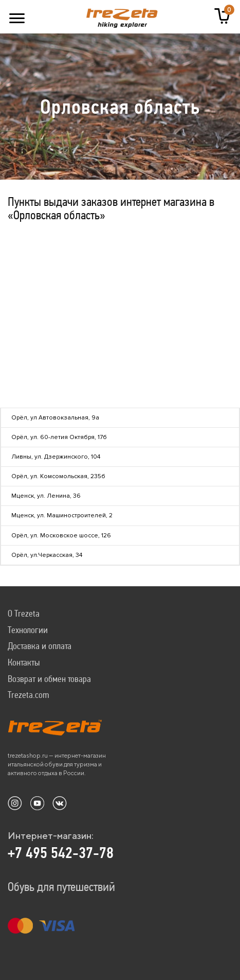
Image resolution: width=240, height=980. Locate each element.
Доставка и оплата (40, 646)
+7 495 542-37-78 (61, 853)
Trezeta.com (29, 695)
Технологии (28, 630)
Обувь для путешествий (61, 887)
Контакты (24, 662)
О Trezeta (24, 613)
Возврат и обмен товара (49, 679)
